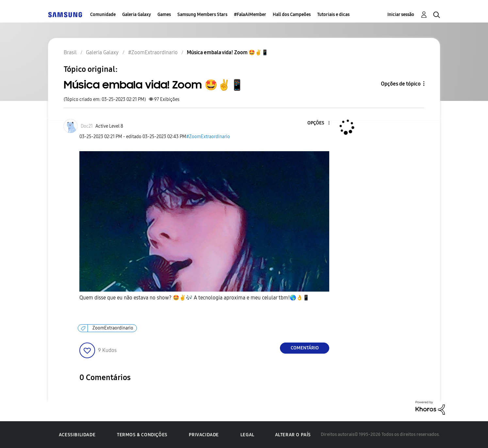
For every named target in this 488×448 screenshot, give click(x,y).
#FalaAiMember (250, 15)
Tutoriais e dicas (333, 15)
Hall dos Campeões (292, 15)
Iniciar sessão (401, 15)
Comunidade (103, 15)
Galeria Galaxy (137, 15)
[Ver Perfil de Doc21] (87, 126)
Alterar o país (293, 435)
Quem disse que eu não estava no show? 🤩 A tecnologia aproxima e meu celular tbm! (194, 298)
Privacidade (204, 435)
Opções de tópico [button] (401, 84)
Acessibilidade (77, 435)
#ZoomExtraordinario (208, 137)
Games (164, 15)
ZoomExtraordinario (113, 328)
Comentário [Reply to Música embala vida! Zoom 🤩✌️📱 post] (305, 348)
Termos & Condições (142, 435)
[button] (318, 123)
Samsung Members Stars (202, 15)
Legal (247, 435)
